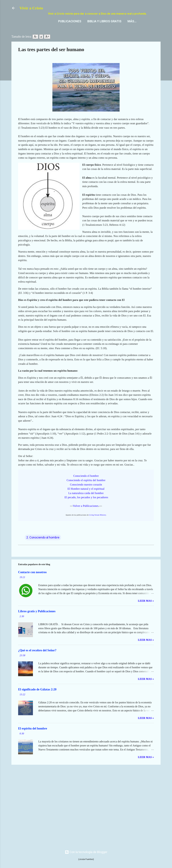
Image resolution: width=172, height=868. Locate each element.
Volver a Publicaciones (86, 512)
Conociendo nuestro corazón (86, 491)
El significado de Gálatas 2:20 (37, 696)
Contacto (100, 28)
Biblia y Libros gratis (68, 28)
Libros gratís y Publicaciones (37, 618)
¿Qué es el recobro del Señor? (37, 657)
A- (35, 43)
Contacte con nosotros (32, 579)
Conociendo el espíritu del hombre (86, 487)
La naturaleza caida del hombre (86, 500)
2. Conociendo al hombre (43, 544)
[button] (152, 56)
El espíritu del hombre (33, 735)
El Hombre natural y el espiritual (86, 495)
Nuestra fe (123, 28)
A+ (47, 43)
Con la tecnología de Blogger (86, 852)
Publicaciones (34, 28)
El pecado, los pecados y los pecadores (86, 504)
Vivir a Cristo (31, 8)
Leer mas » (146, 607)
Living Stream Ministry (98, 521)
